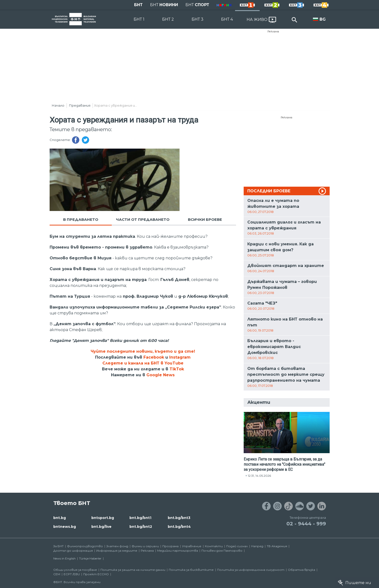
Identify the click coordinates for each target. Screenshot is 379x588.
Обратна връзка (302, 570)
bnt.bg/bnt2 (141, 527)
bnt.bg (60, 518)
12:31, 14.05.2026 (259, 476)
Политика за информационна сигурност (251, 570)
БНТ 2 (168, 19)
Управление (192, 546)
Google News (161, 375)
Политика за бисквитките (191, 570)
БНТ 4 (227, 19)
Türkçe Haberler (90, 558)
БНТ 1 (139, 19)
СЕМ (57, 574)
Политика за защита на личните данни (133, 570)
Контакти (214, 546)
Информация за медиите (117, 551)
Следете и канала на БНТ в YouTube (143, 363)
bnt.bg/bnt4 (179, 527)
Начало (58, 105)
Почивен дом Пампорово (222, 551)
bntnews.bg (65, 527)
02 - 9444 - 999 (306, 524)
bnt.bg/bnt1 (140, 518)
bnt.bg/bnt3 (179, 518)
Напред (257, 546)
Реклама (273, 31)
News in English (64, 558)
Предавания (80, 105)
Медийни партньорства (178, 551)
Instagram (180, 357)
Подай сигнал (237, 546)
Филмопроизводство (85, 546)
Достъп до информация (73, 551)
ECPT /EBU (72, 574)
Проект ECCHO (96, 574)
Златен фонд (117, 546)
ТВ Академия (277, 546)
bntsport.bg (103, 518)
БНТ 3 (197, 19)
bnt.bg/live (101, 527)
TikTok (177, 369)
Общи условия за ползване (75, 570)
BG (323, 19)
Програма (170, 546)
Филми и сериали (145, 546)
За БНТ (58, 546)
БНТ (138, 5)
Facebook (154, 357)
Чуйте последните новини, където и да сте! (143, 351)
